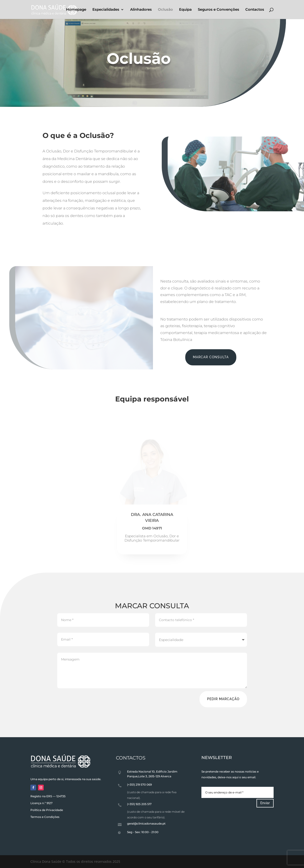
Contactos (255, 10)
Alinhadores (141, 10)
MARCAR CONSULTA (211, 357)
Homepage (76, 10)
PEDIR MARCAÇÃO (223, 699)
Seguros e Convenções (218, 10)
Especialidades (106, 10)
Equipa (185, 10)
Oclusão (165, 10)
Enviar (265, 803)
